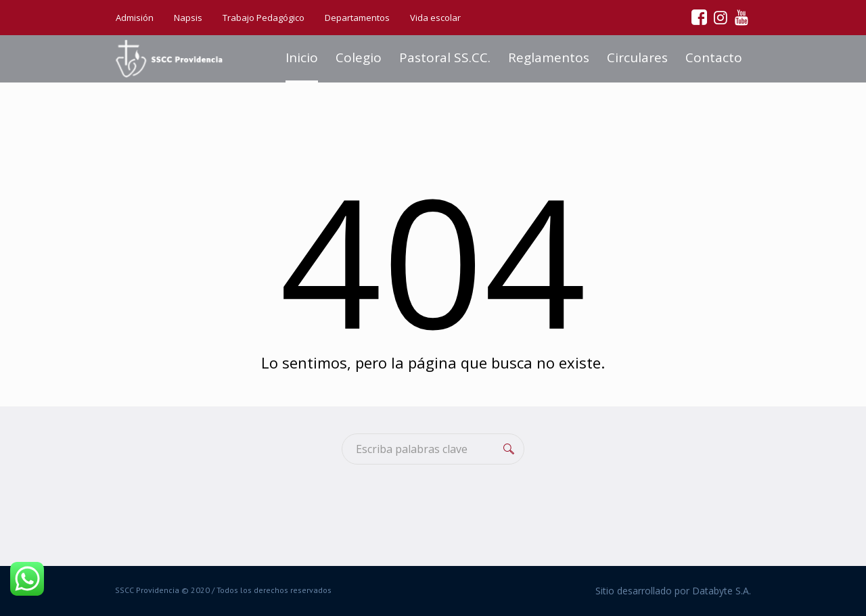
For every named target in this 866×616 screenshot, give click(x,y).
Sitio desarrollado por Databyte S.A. (673, 591)
